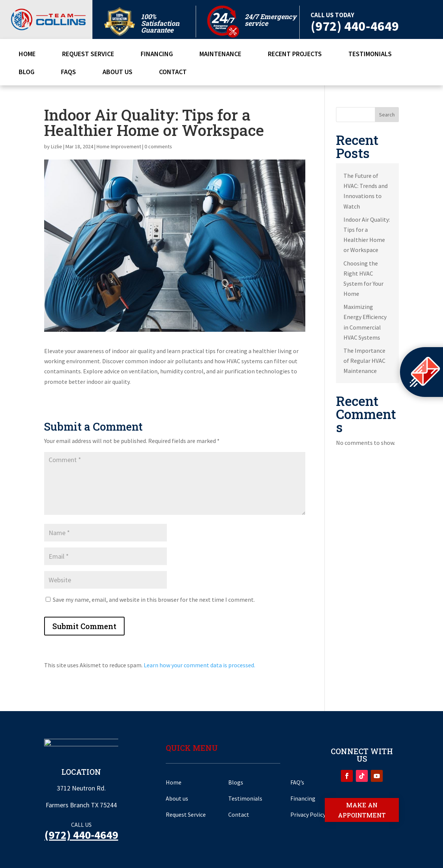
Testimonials (370, 55)
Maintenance (220, 55)
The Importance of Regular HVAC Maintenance (364, 361)
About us (177, 798)
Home (27, 55)
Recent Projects (295, 55)
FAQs (68, 73)
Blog (27, 73)
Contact (173, 73)
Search (387, 115)
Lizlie (56, 146)
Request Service (88, 55)
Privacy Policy (308, 814)
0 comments (158, 146)
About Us (117, 73)
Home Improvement (119, 146)
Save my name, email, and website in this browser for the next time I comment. (154, 600)
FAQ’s (297, 782)
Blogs (236, 782)
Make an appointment (362, 810)
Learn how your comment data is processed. (199, 665)
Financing (157, 55)
